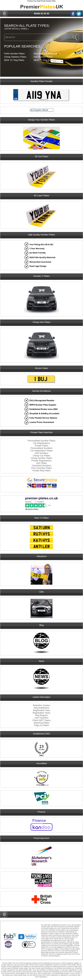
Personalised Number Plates (41, 441)
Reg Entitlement (42, 708)
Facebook (73, 14)
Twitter (79, 14)
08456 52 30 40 (41, 14)
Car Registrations (41, 443)
